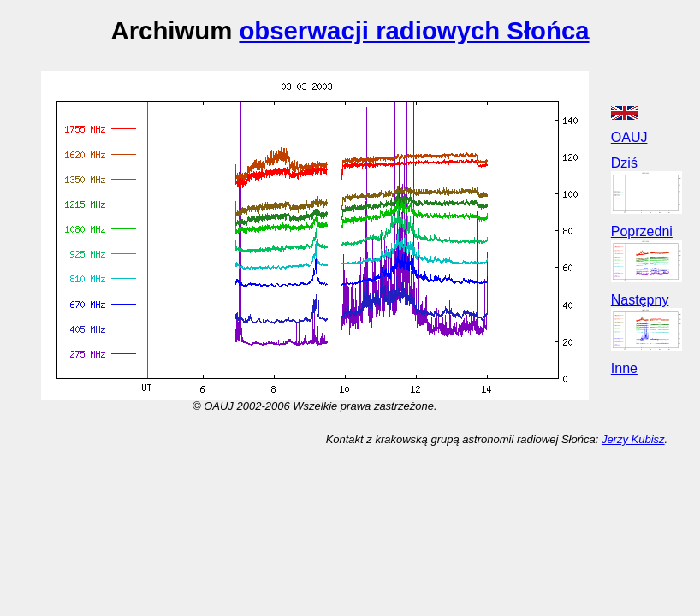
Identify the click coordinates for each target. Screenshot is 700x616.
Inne (624, 368)
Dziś (624, 163)
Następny (640, 300)
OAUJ (629, 137)
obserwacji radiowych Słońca (414, 30)
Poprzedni (642, 231)
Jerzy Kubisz (633, 439)
